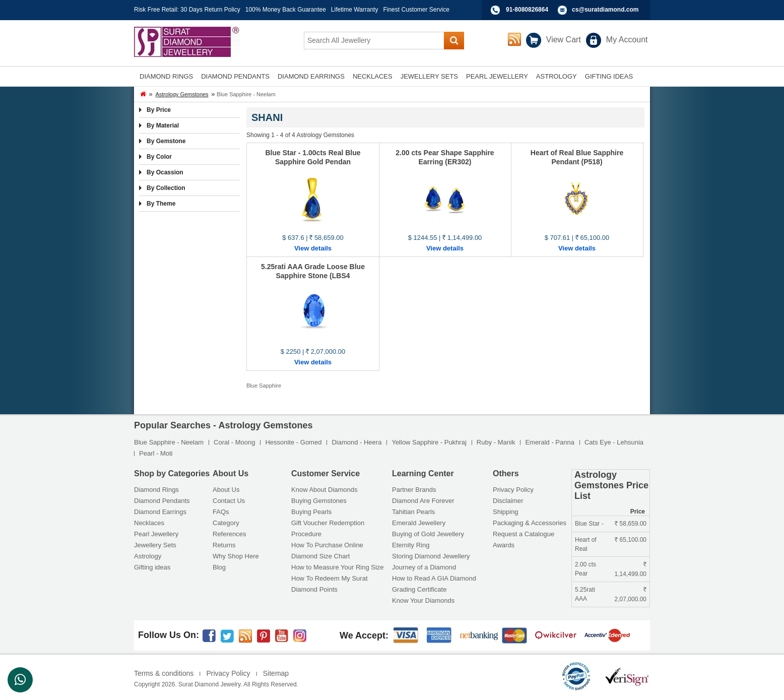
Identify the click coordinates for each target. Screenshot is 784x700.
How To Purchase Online (327, 545)
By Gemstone (166, 141)
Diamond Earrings (160, 512)
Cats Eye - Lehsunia (614, 442)
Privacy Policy (513, 490)
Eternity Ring (411, 545)
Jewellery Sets (155, 545)
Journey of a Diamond (424, 567)
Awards (504, 545)
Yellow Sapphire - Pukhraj (429, 442)
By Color (159, 157)
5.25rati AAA (585, 594)
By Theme (161, 204)
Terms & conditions (164, 673)
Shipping (506, 512)
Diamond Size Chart (320, 556)
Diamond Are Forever (423, 501)
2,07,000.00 (631, 596)
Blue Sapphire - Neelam (169, 442)
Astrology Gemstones (182, 94)
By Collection (166, 188)
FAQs (221, 512)
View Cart (564, 40)
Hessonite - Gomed (293, 442)
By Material (163, 125)
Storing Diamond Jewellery (431, 556)
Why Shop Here (236, 556)
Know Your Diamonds (423, 600)
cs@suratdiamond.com (605, 10)
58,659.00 (631, 524)
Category (226, 523)
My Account (627, 40)
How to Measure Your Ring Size (338, 567)
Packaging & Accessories (530, 523)
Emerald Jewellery (419, 523)
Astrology (148, 556)
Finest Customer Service (416, 10)
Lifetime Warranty (355, 10)
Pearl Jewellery (156, 534)
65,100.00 (631, 540)
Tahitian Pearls (413, 512)
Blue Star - (589, 524)
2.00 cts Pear (585, 569)
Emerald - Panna (550, 442)
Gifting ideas (152, 567)
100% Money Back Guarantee (286, 10)
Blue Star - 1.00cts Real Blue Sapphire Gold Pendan (313, 157)
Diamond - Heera (356, 442)
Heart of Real (586, 544)
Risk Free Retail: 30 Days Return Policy (187, 10)
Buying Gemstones (319, 501)
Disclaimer (508, 501)
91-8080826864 (527, 10)
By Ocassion (165, 172)
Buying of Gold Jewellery (428, 534)
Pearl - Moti (156, 453)
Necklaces (149, 523)
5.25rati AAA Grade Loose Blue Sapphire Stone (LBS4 (313, 271)
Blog (219, 567)
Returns (224, 545)
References (229, 534)
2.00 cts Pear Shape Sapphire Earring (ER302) (445, 157)
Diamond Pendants (162, 501)
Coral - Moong (234, 442)
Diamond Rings (156, 490)
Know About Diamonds (324, 490)
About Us (226, 490)
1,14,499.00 (631, 570)
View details (313, 248)
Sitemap (276, 673)
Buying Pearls (311, 512)
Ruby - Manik (496, 442)
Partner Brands (414, 490)
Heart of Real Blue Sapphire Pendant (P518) (577, 157)
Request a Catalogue (524, 534)
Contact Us (229, 501)
